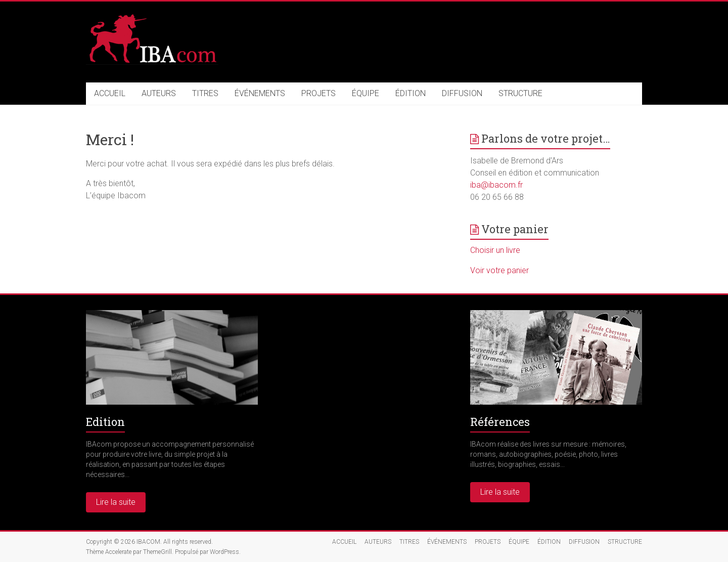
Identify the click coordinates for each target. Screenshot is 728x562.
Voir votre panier (499, 270)
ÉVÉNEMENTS (260, 93)
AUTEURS (159, 93)
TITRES (205, 93)
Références (500, 422)
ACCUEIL (110, 93)
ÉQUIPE (366, 93)
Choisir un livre (495, 250)
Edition (105, 422)
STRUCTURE (520, 93)
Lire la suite (116, 502)
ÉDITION (411, 93)
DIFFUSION (462, 93)
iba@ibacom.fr (496, 185)
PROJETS (318, 93)
